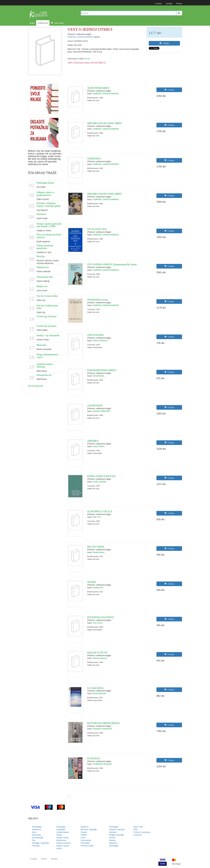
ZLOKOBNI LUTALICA (100, 511)
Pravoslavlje (86, 840)
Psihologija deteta (45, 183)
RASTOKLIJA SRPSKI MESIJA (104, 723)
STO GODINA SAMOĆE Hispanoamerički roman (112, 264)
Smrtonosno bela (45, 277)
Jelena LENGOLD (100, 341)
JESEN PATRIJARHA (98, 88)
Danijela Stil (98, 588)
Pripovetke (85, 843)
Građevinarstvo (63, 832)
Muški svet (42, 286)
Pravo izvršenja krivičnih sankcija (49, 236)
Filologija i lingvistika (41, 843)
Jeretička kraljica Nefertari (45, 365)
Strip (135, 829)
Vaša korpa (57, 23)
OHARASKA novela (97, 300)
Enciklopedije (38, 838)
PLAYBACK (94, 758)
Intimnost (41, 214)
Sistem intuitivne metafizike (45, 247)
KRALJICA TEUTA (97, 653)
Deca (34, 832)
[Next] (70, 797)
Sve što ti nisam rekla (47, 296)
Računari (113, 832)
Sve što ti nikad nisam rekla (47, 307)
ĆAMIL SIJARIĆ (100, 482)
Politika (84, 835)
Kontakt (169, 4)
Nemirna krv (43, 267)
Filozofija (36, 846)
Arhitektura (37, 829)
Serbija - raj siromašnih (48, 335)
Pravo (83, 838)
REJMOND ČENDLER (102, 764)
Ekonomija (36, 835)
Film (34, 840)
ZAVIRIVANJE (95, 406)
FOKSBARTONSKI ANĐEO (102, 370)
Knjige (32, 23)
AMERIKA (93, 441)
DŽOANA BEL (99, 376)
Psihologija (114, 827)
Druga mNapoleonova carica (47, 356)
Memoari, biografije (89, 829)
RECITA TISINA (96, 547)
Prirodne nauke (87, 846)
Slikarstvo (113, 843)
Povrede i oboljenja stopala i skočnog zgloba (49, 205)
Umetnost (138, 835)
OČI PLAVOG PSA (97, 229)
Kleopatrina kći (44, 375)
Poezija (84, 832)
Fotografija (61, 827)
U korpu (164, 43)
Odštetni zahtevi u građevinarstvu (46, 194)
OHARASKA (94, 159)
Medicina (85, 827)
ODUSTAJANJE (96, 335)
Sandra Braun (99, 552)
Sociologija (114, 846)
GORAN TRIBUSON (101, 411)
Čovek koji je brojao (47, 316)
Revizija (41, 256)
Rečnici (112, 838)
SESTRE (92, 582)
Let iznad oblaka (95, 688)
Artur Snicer (98, 623)
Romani (87, 59)
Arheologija (37, 827)
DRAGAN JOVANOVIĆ (102, 729)
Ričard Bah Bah (99, 693)
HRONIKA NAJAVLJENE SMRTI (104, 123)
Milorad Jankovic (100, 658)
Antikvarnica (43, 23)
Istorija (59, 835)
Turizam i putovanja (142, 832)
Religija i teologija (116, 835)
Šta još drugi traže (36, 386)
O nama (158, 4)
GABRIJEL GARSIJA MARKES (81, 37)
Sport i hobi (138, 827)
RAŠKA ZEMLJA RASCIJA (101, 476)
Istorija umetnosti (64, 843)
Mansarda (41, 345)
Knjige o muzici (63, 846)
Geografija (61, 829)
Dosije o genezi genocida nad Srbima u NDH (49, 225)
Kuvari (59, 848)
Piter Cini (97, 517)
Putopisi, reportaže (117, 829)
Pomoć (179, 4)
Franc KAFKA (99, 446)
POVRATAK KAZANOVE (101, 617)
